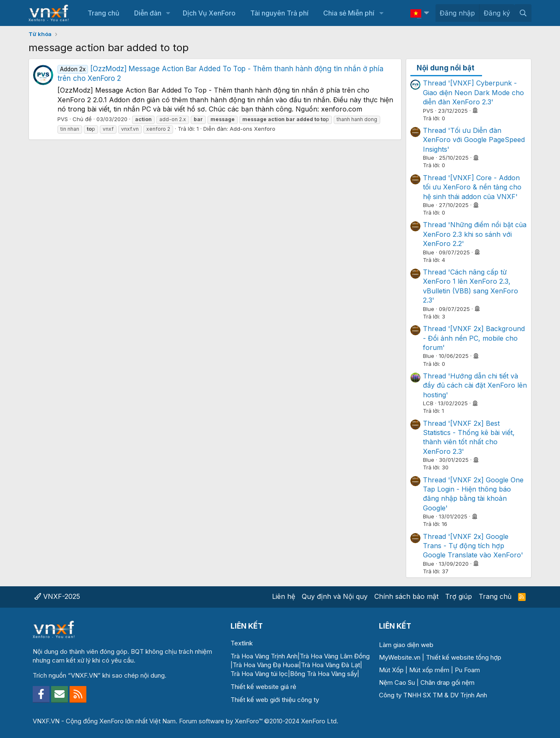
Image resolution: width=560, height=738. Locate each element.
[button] (168, 13)
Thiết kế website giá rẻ (263, 687)
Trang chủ (104, 13)
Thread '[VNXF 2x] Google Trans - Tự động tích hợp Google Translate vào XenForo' (473, 546)
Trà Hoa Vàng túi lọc (259, 674)
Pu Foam (467, 670)
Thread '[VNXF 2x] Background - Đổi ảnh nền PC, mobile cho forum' (474, 338)
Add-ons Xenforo (253, 129)
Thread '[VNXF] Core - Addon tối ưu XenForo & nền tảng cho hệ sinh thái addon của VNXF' (472, 187)
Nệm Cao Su (397, 682)
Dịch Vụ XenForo (209, 13)
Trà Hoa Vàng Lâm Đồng (335, 656)
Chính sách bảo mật (406, 596)
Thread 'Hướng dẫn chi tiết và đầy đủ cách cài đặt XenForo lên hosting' (475, 385)
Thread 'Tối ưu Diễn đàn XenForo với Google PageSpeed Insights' (474, 140)
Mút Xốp (391, 670)
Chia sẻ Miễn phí (349, 13)
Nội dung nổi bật (446, 68)
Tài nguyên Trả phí (279, 13)
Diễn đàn (148, 13)
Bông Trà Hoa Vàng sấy (324, 674)
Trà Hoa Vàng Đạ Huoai (266, 665)
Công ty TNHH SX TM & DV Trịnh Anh (433, 695)
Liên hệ (284, 596)
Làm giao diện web (406, 645)
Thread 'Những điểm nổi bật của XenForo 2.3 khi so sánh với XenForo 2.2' (475, 234)
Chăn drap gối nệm (447, 682)
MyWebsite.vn (400, 657)
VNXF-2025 (57, 596)
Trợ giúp (459, 596)
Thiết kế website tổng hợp (464, 657)
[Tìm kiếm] (523, 13)
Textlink (242, 643)
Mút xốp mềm (429, 670)
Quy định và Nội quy (335, 596)
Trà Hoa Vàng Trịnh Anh (264, 656)
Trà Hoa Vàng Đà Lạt (331, 665)
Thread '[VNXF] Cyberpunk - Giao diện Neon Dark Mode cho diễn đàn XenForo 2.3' (473, 92)
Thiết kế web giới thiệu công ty (275, 700)
